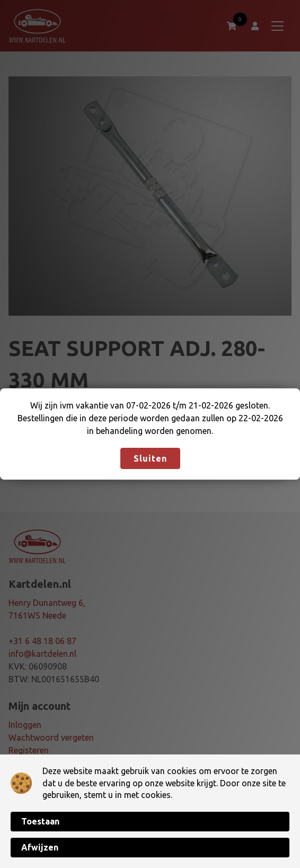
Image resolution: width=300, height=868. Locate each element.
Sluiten (150, 458)
